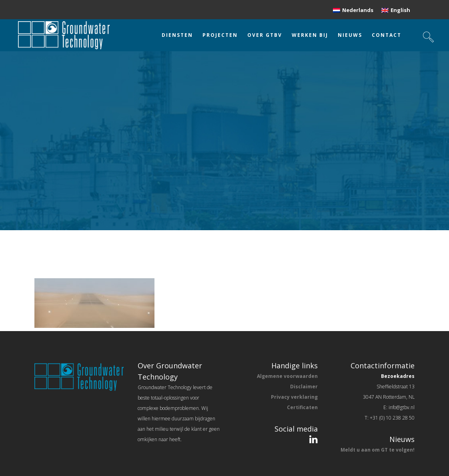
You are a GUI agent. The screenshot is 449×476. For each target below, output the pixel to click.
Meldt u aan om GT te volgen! (378, 450)
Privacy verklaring (294, 397)
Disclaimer (304, 387)
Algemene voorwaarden (287, 376)
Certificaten (302, 407)
